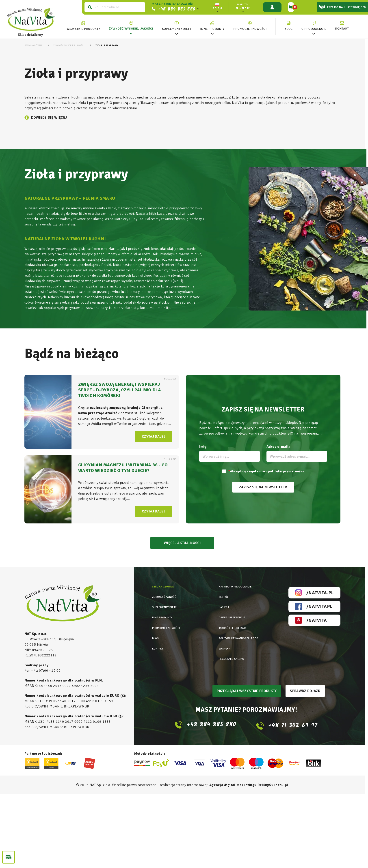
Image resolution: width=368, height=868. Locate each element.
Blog (156, 625)
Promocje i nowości (169, 618)
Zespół (216, 596)
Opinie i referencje (227, 611)
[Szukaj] (114, 7)
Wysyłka (218, 632)
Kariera (217, 603)
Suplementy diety (167, 603)
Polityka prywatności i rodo (235, 625)
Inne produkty (164, 611)
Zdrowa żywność (166, 596)
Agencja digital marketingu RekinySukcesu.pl (249, 785)
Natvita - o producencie (230, 589)
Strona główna (165, 589)
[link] (131, 26)
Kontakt (159, 632)
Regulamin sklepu (226, 639)
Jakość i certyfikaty (227, 618)
